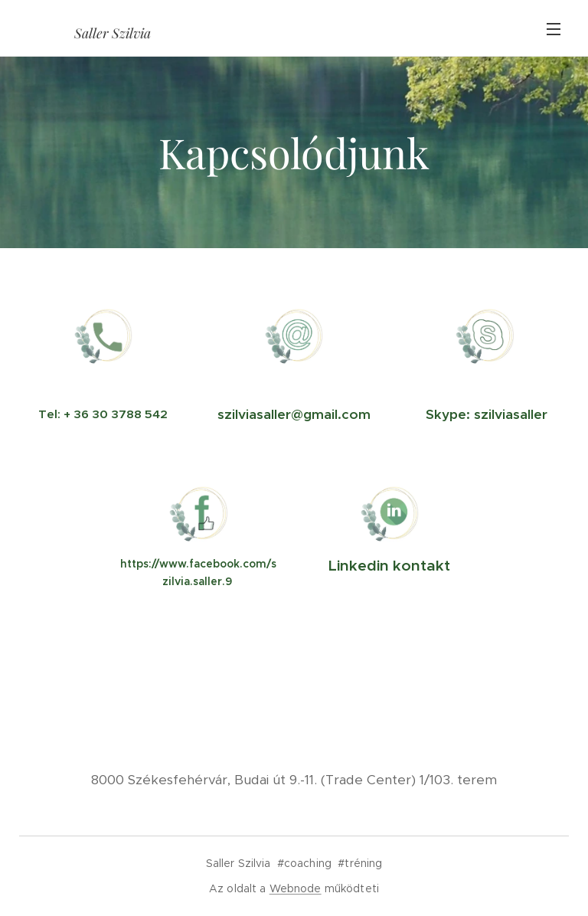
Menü (554, 29)
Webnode (296, 888)
